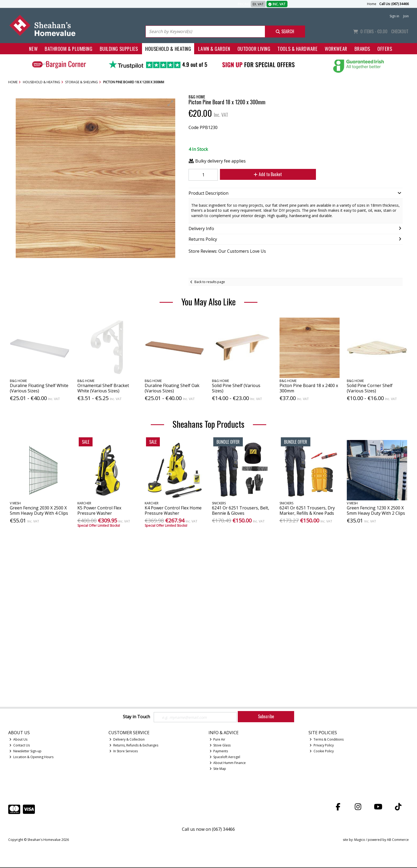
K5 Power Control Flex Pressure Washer (99, 510)
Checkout (400, 31)
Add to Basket (262, 174)
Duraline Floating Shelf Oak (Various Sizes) (172, 388)
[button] (170, 103)
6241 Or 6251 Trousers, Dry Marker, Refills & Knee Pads (307, 510)
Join (406, 16)
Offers (385, 49)
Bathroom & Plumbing (69, 49)
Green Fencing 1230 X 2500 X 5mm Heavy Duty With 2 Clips (376, 510)
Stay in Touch (136, 717)
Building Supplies (119, 49)
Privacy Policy (322, 746)
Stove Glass (220, 746)
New (33, 49)
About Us (18, 740)
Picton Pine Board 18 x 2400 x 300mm (309, 388)
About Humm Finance (228, 764)
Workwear (336, 49)
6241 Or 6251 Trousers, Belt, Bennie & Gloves (241, 510)
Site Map (218, 769)
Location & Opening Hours (31, 758)
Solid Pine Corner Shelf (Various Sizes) (370, 388)
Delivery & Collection (127, 740)
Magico (360, 840)
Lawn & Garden (214, 49)
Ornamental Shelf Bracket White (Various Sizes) (103, 388)
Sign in (394, 16)
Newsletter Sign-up (25, 752)
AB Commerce (398, 840)
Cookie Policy (322, 752)
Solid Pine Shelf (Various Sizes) (236, 388)
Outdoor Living (254, 49)
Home (372, 4)
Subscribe (266, 716)
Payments (219, 752)
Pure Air (218, 740)
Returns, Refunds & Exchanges (134, 746)
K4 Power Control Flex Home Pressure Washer (173, 510)
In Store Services (124, 752)
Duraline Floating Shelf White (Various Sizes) (39, 388)
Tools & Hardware (297, 49)
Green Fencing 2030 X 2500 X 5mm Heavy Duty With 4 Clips (39, 510)
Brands (362, 49)
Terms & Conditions (327, 740)
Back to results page (210, 282)
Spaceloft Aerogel (225, 758)
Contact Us (20, 746)
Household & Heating (168, 49)
